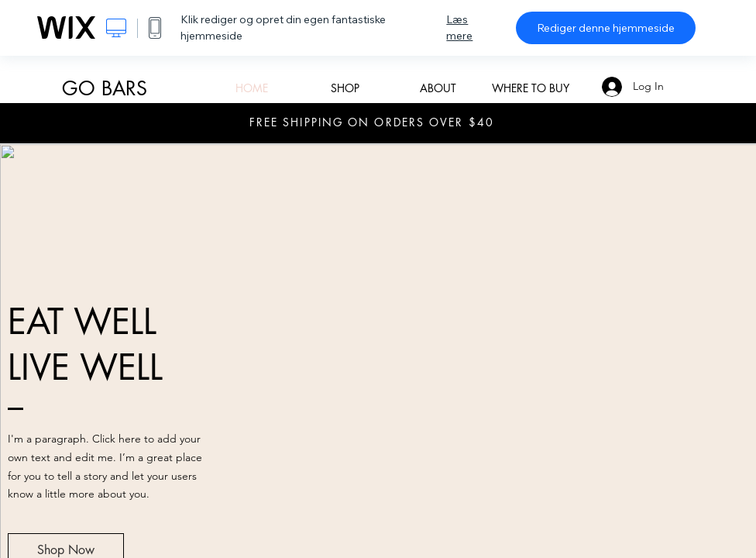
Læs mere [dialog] (459, 28)
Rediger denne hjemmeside (606, 28)
